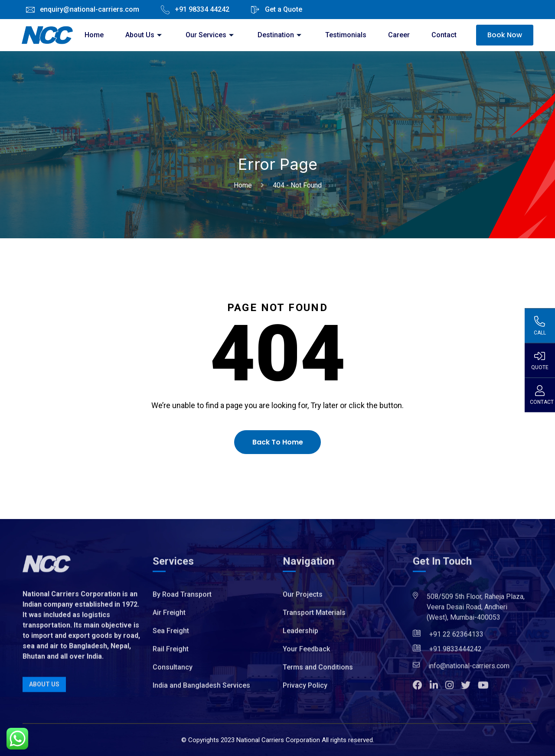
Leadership (300, 634)
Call (540, 325)
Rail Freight (171, 652)
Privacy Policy (305, 689)
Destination (281, 35)
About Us (145, 35)
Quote (540, 360)
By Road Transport (182, 598)
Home (94, 35)
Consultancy (173, 670)
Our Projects (303, 598)
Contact (444, 35)
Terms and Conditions (318, 670)
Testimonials (346, 35)
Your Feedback (306, 652)
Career (399, 35)
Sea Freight (171, 634)
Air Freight (169, 616)
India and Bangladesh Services (201, 689)
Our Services (211, 35)
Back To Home (278, 442)
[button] (421, 689)
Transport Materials (314, 616)
